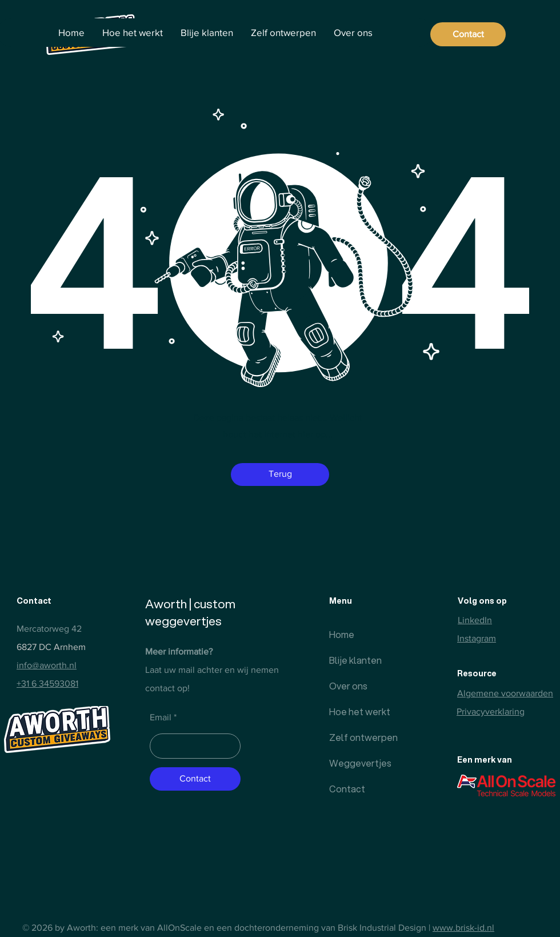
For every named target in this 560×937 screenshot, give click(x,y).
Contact (347, 789)
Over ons (348, 686)
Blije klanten (355, 660)
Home (342, 634)
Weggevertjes (357, 763)
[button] (280, 475)
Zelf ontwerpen (357, 737)
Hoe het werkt (357, 711)
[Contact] (468, 34)
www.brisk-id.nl (463, 928)
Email (161, 717)
